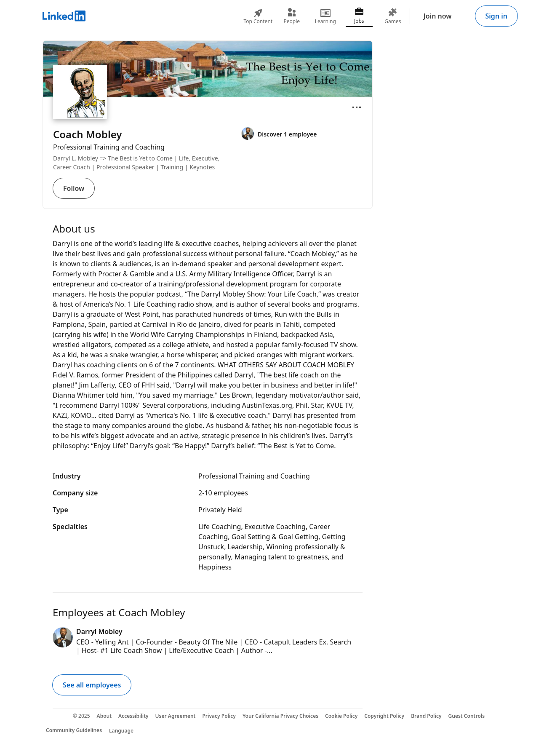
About (104, 716)
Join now (438, 16)
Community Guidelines (74, 730)
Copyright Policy (384, 716)
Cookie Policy (341, 716)
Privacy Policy (219, 716)
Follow (74, 188)
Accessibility (133, 716)
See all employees (92, 685)
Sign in (496, 16)
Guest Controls (467, 716)
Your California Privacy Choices (280, 716)
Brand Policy (426, 716)
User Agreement (176, 716)
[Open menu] (357, 107)
